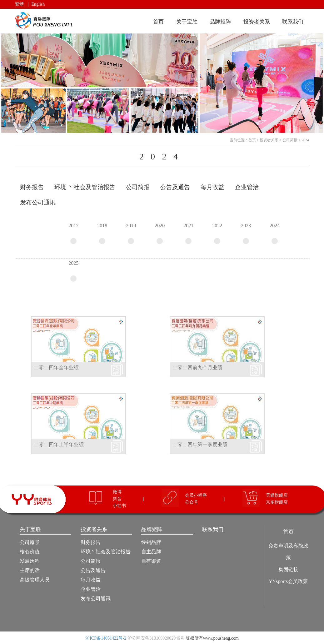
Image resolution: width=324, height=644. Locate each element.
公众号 (192, 502)
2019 (131, 234)
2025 (73, 271)
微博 (117, 492)
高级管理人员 (35, 580)
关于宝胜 (187, 22)
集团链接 (288, 569)
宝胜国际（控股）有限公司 (45, 20)
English (38, 4)
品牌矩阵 (220, 22)
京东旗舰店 (277, 502)
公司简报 (290, 140)
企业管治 (91, 589)
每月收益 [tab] (212, 187)
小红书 (119, 506)
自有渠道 (151, 561)
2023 (246, 234)
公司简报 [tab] (138, 187)
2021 (188, 234)
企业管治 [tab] (247, 187)
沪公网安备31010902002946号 (156, 638)
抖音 (117, 499)
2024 (305, 140)
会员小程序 (196, 495)
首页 (158, 22)
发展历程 (30, 561)
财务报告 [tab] (32, 187)
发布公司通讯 (96, 599)
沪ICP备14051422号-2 (106, 638)
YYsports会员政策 (288, 581)
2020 (160, 234)
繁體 (19, 4)
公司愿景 (30, 542)
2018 (102, 234)
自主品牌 (151, 552)
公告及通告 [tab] (175, 187)
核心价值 (30, 552)
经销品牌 (151, 542)
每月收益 (91, 580)
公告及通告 (93, 570)
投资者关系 (257, 22)
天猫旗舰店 (277, 495)
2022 (217, 234)
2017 (73, 234)
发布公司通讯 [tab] (38, 202)
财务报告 (91, 542)
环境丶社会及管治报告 (106, 552)
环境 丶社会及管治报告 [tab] (85, 187)
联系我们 (293, 22)
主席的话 (30, 570)
